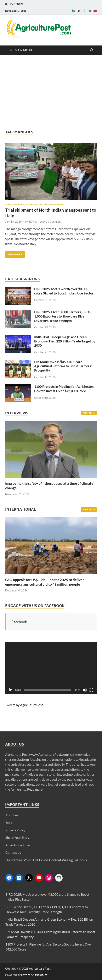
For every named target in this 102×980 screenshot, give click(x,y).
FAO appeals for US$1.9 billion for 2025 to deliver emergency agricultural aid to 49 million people (45, 582)
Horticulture (35, 205)
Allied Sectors (15, 205)
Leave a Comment (51, 222)
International (54, 205)
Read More (14, 253)
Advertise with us (18, 845)
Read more (35, 789)
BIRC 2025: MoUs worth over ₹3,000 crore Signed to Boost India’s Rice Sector (64, 291)
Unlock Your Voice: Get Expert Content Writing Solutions (46, 860)
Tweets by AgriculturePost (24, 705)
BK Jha (33, 222)
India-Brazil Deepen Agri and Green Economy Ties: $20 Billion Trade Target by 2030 (65, 341)
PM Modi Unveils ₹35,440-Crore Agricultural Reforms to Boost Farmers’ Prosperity (63, 366)
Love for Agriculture (34, 975)
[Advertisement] (51, 92)
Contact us (13, 852)
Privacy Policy (15, 830)
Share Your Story (17, 837)
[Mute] (85, 690)
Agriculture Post (40, 968)
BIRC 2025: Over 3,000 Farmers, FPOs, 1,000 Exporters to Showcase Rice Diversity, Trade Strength (63, 316)
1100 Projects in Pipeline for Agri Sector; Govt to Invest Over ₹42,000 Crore (64, 389)
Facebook (19, 622)
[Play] (11, 690)
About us (12, 815)
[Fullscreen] (91, 690)
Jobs (9, 822)
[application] (51, 668)
